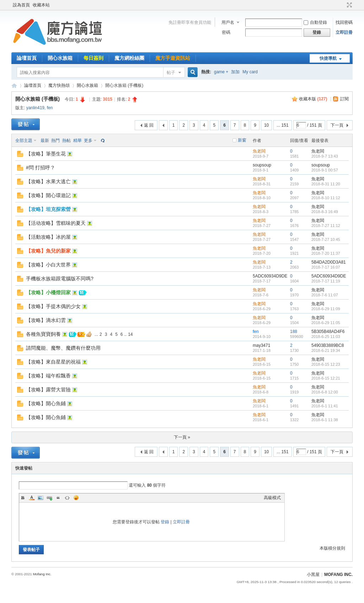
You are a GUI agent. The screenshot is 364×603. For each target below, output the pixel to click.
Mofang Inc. (42, 574)
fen (50, 108)
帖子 (171, 73)
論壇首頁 (27, 58)
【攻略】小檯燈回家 (48, 292)
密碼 (226, 32)
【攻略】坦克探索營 (48, 209)
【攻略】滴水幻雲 (46, 320)
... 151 (282, 125)
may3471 (261, 345)
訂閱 (344, 99)
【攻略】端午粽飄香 (48, 376)
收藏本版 (313, 99)
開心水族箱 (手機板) (38, 99)
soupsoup (262, 165)
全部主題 (24, 141)
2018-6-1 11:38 (325, 420)
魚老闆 (259, 151)
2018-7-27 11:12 (326, 226)
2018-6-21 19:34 (326, 350)
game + (221, 72)
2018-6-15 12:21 (326, 378)
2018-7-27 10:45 (326, 239)
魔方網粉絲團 (129, 58)
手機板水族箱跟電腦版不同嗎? (60, 279)
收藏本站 (41, 5)
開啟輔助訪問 (343, 5)
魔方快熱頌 (59, 85)
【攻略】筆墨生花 (46, 154)
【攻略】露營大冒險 (48, 390)
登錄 (165, 522)
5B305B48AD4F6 (328, 332)
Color (32, 498)
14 (130, 334)
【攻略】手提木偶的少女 (53, 306)
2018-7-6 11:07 (325, 295)
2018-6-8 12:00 (325, 392)
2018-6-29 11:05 (326, 323)
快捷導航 (328, 58)
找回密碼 (344, 22)
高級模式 (272, 498)
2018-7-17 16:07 (326, 267)
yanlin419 (35, 108)
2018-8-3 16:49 (325, 212)
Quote (58, 498)
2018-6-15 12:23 (326, 364)
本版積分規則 (332, 548)
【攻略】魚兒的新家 (48, 251)
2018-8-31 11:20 (326, 184)
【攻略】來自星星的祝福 (53, 362)
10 (266, 125)
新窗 (242, 140)
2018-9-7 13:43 (325, 156)
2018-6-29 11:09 (326, 309)
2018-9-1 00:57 (325, 170)
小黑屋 (313, 575)
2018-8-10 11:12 (326, 198)
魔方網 (14, 86)
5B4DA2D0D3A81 (329, 262)
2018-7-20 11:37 (326, 253)
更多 (88, 141)
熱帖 (66, 141)
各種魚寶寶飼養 (43, 334)
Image (41, 498)
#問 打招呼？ (41, 168)
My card (250, 72)
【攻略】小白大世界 (48, 265)
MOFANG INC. (338, 575)
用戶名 (228, 22)
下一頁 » (182, 437)
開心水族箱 (60, 58)
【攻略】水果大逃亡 (48, 181)
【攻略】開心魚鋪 (46, 403)
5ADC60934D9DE (270, 276)
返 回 (149, 125)
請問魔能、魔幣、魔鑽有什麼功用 (63, 348)
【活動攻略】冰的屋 (48, 237)
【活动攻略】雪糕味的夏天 (56, 223)
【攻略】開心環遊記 (48, 195)
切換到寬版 (349, 5)
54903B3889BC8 (328, 345)
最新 (45, 141)
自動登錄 (315, 22)
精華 (77, 141)
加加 (235, 72)
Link (49, 498)
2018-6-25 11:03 (326, 337)
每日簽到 (93, 58)
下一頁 (337, 125)
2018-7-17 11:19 (326, 281)
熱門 (55, 141)
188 (294, 332)
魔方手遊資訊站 (173, 58)
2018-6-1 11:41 (325, 406)
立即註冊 (344, 32)
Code (67, 498)
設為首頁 (21, 5)
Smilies (76, 498)
